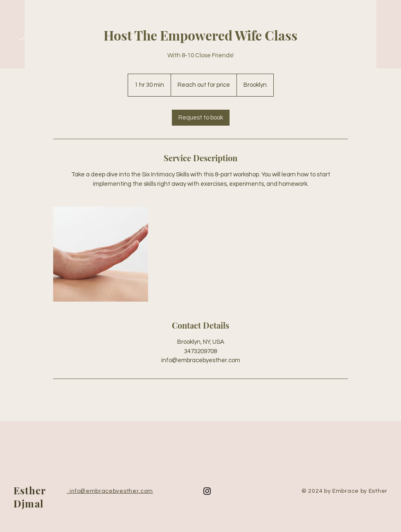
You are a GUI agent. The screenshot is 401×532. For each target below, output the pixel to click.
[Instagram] (207, 491)
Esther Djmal (29, 497)
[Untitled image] (101, 254)
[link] (201, 118)
